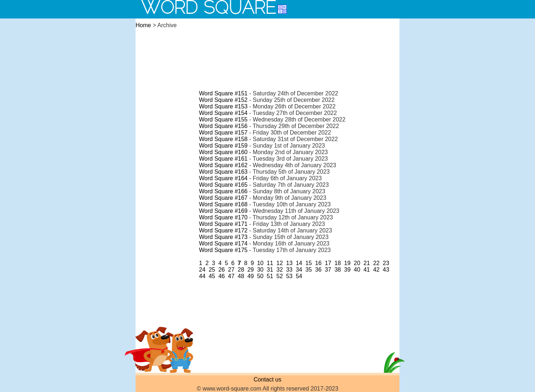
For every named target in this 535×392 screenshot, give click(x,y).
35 (309, 270)
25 (212, 270)
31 (270, 270)
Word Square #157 (223, 133)
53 (289, 276)
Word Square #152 (223, 100)
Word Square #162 (223, 165)
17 (328, 263)
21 (367, 263)
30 (260, 270)
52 (280, 276)
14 (299, 263)
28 (241, 270)
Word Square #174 (223, 244)
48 (241, 276)
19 (347, 263)
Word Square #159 (223, 146)
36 (318, 270)
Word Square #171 (223, 224)
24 (202, 270)
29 (250, 270)
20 (357, 263)
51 (270, 276)
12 (280, 263)
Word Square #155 (223, 119)
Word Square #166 (223, 191)
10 (260, 263)
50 (260, 276)
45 (212, 276)
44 (202, 276)
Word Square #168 (223, 204)
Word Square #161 (223, 159)
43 (386, 270)
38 (338, 270)
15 (309, 263)
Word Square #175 (223, 250)
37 (328, 270)
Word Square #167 (223, 198)
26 (221, 270)
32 (280, 270)
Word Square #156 (223, 126)
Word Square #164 (223, 178)
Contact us (267, 379)
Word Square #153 (223, 106)
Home (143, 25)
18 (338, 263)
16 (318, 263)
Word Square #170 (223, 217)
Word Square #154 (223, 113)
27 (231, 270)
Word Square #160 (223, 152)
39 (347, 270)
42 (376, 270)
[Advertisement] (267, 52)
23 (386, 263)
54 (299, 276)
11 (270, 263)
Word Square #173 (223, 237)
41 (367, 270)
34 (299, 270)
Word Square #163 (223, 172)
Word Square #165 (223, 185)
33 (289, 270)
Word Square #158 (223, 139)
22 (376, 263)
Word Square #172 (223, 230)
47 (231, 276)
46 (221, 276)
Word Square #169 (223, 211)
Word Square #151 (223, 93)
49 (250, 276)
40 (357, 270)
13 (289, 263)
